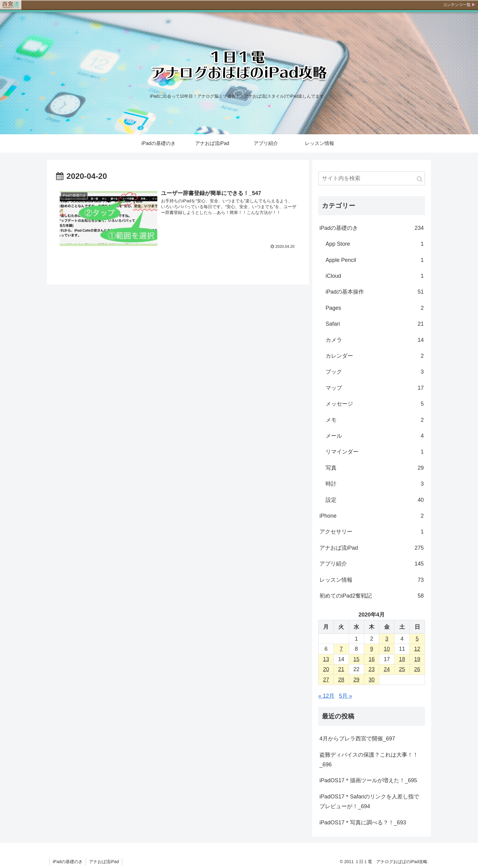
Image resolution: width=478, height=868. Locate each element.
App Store (375, 244)
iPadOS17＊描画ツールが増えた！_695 (368, 780)
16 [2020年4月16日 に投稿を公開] (372, 659)
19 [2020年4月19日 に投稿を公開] (417, 659)
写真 (375, 468)
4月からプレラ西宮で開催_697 (357, 739)
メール (375, 436)
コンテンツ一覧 (457, 5)
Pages (375, 308)
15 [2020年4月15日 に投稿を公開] (356, 659)
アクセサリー (372, 532)
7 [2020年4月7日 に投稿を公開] (341, 649)
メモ (375, 420)
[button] (420, 179)
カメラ (375, 340)
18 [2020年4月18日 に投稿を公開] (402, 659)
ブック (375, 372)
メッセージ (375, 404)
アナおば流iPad (372, 548)
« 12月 (326, 696)
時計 (375, 484)
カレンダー (375, 356)
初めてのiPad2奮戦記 (372, 596)
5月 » (346, 696)
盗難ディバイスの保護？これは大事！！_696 (369, 760)
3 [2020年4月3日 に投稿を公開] (387, 639)
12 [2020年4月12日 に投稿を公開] (417, 649)
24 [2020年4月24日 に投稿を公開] (387, 669)
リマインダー (375, 452)
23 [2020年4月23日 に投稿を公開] (372, 669)
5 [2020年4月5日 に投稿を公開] (417, 639)
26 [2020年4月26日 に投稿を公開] (417, 669)
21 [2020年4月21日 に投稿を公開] (341, 669)
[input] (372, 178)
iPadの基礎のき (372, 228)
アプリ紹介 (372, 564)
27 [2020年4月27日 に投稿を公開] (326, 680)
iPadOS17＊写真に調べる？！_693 (363, 823)
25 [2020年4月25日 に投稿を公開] (402, 669)
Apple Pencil (375, 260)
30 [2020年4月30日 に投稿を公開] (372, 680)
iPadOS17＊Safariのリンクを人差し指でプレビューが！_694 (369, 801)
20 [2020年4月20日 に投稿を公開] (326, 669)
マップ (375, 388)
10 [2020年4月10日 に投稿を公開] (387, 649)
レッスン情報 (372, 580)
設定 (375, 500)
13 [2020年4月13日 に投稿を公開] (326, 659)
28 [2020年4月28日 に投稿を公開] (341, 680)
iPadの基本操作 (375, 292)
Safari (375, 324)
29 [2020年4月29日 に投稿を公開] (356, 680)
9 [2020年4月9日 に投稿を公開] (372, 649)
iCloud (375, 276)
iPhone (372, 516)
